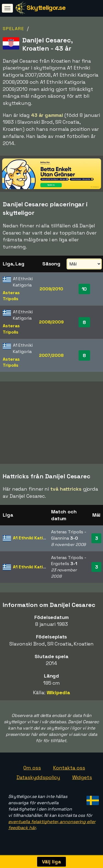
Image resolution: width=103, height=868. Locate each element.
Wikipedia (58, 694)
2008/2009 (51, 322)
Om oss (32, 769)
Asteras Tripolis (11, 296)
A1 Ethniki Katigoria (33, 540)
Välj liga (51, 862)
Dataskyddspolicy (38, 779)
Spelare (13, 29)
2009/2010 (51, 289)
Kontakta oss (69, 769)
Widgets (82, 779)
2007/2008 (51, 355)
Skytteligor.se (46, 8)
